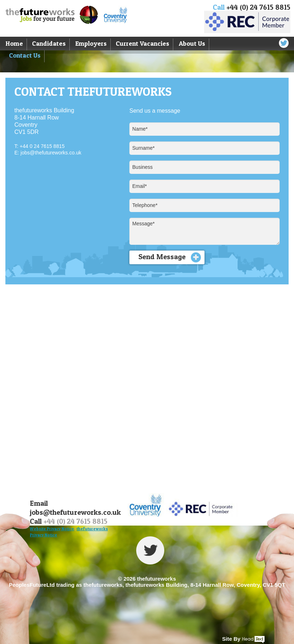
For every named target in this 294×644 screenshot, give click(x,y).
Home (14, 43)
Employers (91, 43)
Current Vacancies (143, 43)
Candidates (49, 43)
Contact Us (25, 55)
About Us (192, 43)
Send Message (170, 257)
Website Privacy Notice (52, 529)
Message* (205, 231)
